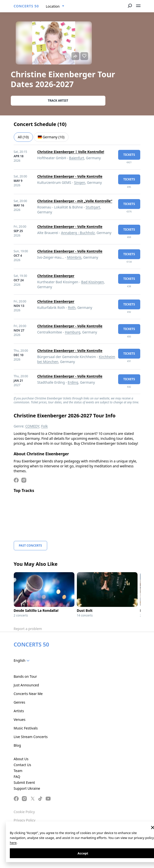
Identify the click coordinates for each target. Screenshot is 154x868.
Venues (20, 719)
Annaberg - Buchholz (78, 233)
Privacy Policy (25, 820)
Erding (73, 382)
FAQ (17, 777)
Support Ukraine (27, 788)
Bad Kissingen (93, 282)
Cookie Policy (24, 812)
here (13, 843)
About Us (21, 759)
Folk (45, 426)
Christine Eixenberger (56, 276)
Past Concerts (30, 545)
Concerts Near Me (28, 694)
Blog (17, 745)
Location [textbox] (53, 6)
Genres (20, 702)
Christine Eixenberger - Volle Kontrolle (70, 176)
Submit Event (24, 782)
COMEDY (32, 426)
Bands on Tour (25, 676)
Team (18, 771)
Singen (79, 182)
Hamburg (73, 332)
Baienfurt (77, 158)
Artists (19, 711)
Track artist (58, 101)
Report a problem (28, 629)
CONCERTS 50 (26, 6)
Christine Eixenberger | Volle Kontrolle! (71, 152)
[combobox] (55, 6)
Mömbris (74, 257)
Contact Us (22, 765)
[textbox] (23, 661)
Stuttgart (93, 207)
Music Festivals (26, 728)
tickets (129, 155)
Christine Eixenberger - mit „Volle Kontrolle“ (75, 201)
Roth (72, 308)
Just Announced (26, 685)
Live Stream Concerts (31, 737)
